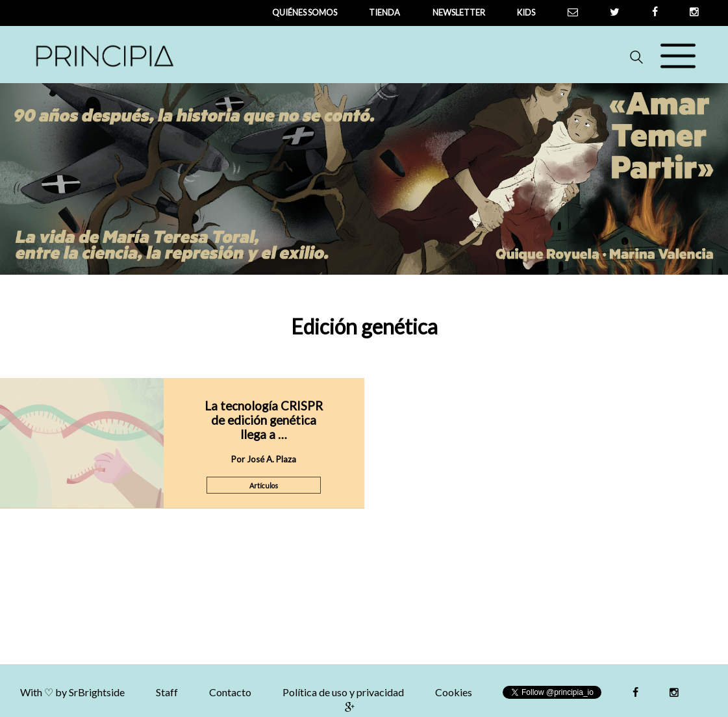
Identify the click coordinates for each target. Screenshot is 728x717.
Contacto (230, 692)
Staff (167, 692)
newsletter (459, 12)
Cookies (454, 692)
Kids (526, 12)
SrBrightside (97, 692)
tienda (384, 12)
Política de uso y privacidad (343, 692)
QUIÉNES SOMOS (305, 12)
